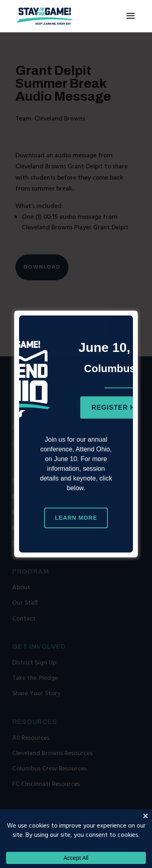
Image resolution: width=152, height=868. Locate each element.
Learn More (76, 518)
